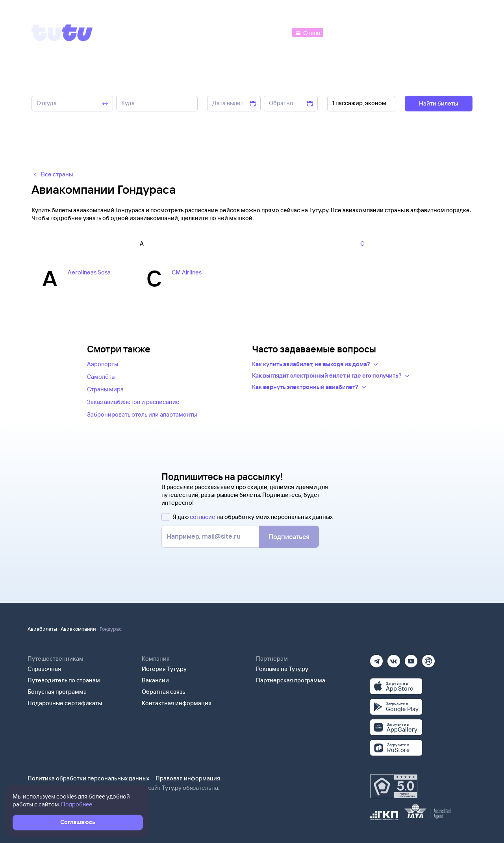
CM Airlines (187, 272)
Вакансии (155, 680)
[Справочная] (456, 32)
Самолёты (101, 377)
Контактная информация (177, 703)
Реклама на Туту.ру (282, 669)
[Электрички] (344, 32)
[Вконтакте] (394, 659)
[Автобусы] (274, 32)
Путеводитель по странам (64, 680)
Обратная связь (164, 692)
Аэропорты (103, 364)
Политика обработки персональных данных (88, 778)
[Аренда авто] (414, 32)
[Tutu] (62, 33)
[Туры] (379, 32)
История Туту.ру (164, 669)
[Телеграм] (376, 659)
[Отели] (308, 32)
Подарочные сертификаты (65, 703)
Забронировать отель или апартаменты (142, 414)
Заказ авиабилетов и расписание (133, 402)
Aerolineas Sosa (89, 272)
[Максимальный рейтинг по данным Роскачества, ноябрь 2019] (394, 786)
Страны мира (105, 389)
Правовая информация (188, 778)
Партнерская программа (291, 680)
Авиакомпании (78, 629)
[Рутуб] (428, 659)
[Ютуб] (411, 659)
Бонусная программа (57, 692)
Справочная (44, 669)
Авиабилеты (42, 629)
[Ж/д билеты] (232, 32)
